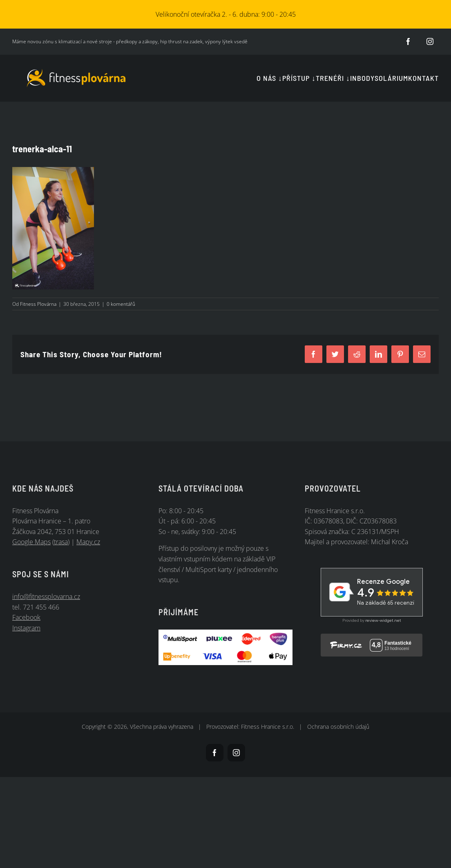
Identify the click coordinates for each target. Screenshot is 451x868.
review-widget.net (383, 620)
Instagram (26, 628)
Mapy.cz (88, 542)
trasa (61, 542)
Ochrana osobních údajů (338, 727)
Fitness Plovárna (38, 304)
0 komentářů (121, 304)
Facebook (26, 617)
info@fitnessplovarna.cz (46, 596)
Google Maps (31, 542)
